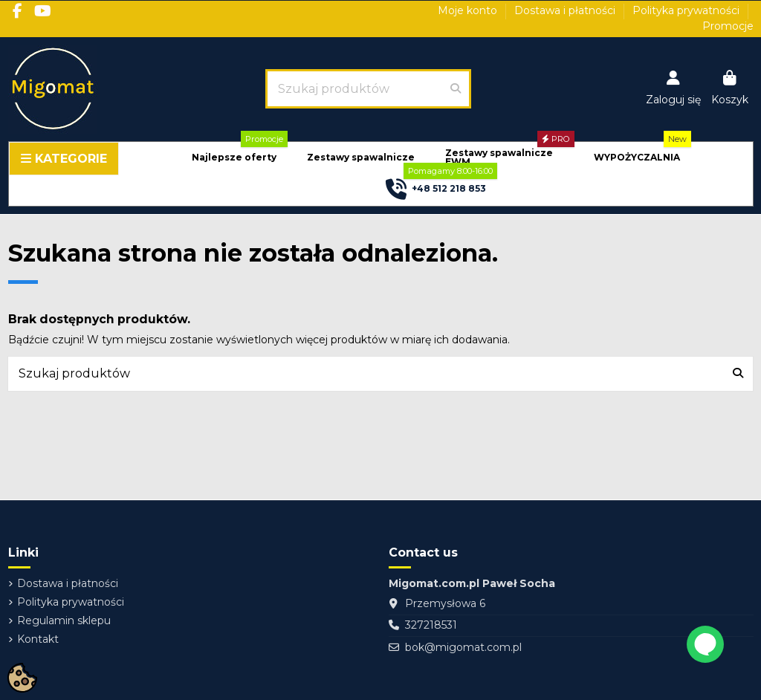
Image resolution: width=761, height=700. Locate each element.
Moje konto (469, 10)
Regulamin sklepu (64, 620)
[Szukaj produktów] (456, 88)
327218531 (431, 625)
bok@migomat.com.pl (463, 647)
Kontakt (38, 639)
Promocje (728, 26)
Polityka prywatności (687, 10)
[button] (234, 158)
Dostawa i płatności (566, 10)
